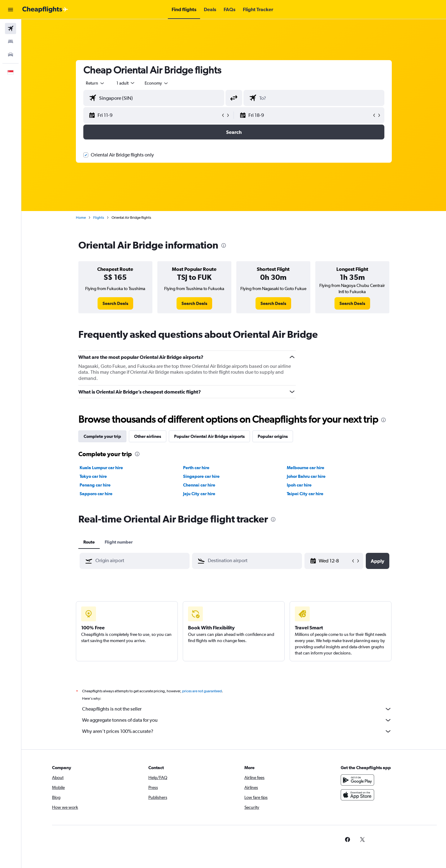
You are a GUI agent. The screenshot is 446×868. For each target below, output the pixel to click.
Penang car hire (95, 485)
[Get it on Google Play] (357, 780)
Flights (99, 218)
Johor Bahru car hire (306, 476)
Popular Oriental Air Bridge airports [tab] (209, 436)
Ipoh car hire (299, 485)
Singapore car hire (201, 476)
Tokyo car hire (93, 476)
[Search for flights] (11, 29)
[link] (115, 303)
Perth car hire (196, 468)
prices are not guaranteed (202, 691)
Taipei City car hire (305, 494)
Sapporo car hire (96, 494)
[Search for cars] (11, 55)
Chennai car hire (199, 485)
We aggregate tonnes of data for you (237, 720)
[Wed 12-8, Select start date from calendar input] (335, 561)
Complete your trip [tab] (102, 436)
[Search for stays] (11, 42)
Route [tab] (89, 542)
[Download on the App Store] (357, 795)
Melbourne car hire (306, 468)
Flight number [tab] (119, 542)
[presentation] (224, 245)
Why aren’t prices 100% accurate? (237, 731)
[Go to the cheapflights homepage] (45, 10)
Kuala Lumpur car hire (101, 468)
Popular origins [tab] (273, 436)
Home (81, 218)
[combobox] (95, 83)
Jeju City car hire (199, 494)
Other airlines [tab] (148, 436)
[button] (11, 10)
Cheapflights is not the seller (237, 709)
